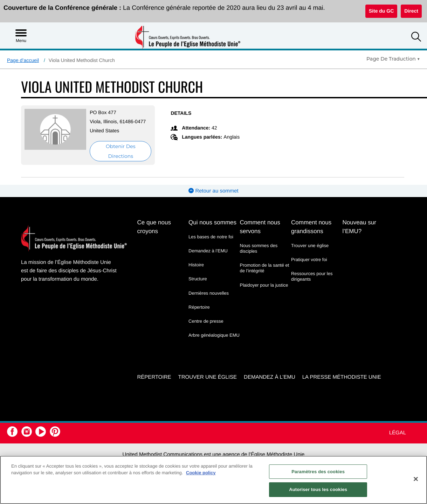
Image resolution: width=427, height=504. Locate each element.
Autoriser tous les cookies (318, 489)
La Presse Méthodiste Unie (342, 377)
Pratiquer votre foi (309, 260)
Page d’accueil (23, 60)
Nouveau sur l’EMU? (359, 227)
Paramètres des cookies (318, 472)
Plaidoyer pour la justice (264, 285)
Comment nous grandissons (311, 227)
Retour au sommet (213, 191)
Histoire (196, 265)
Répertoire (199, 307)
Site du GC (381, 11)
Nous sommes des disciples (259, 248)
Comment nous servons (260, 227)
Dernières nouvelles (209, 293)
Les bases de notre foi (211, 237)
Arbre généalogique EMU (214, 335)
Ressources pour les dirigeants (312, 276)
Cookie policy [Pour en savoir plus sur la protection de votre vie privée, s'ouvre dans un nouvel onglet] (201, 473)
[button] (416, 38)
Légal (398, 433)
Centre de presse (206, 321)
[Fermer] (416, 479)
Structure (198, 279)
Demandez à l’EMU (208, 251)
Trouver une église (310, 246)
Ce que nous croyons (154, 227)
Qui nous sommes (212, 222)
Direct (411, 11)
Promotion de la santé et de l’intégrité (265, 268)
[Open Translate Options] (393, 59)
